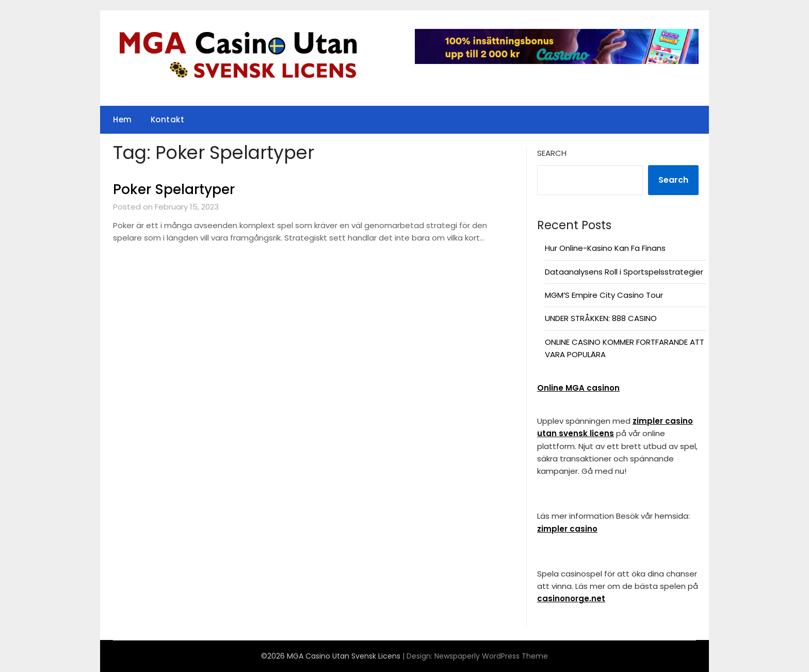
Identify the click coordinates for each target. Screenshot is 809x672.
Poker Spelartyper (174, 189)
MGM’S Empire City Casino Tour (604, 295)
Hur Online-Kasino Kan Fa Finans (605, 248)
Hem (123, 119)
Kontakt (168, 119)
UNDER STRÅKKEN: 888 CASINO (601, 318)
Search (552, 153)
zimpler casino (567, 529)
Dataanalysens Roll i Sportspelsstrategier (624, 272)
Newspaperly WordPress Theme (491, 656)
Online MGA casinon (578, 388)
